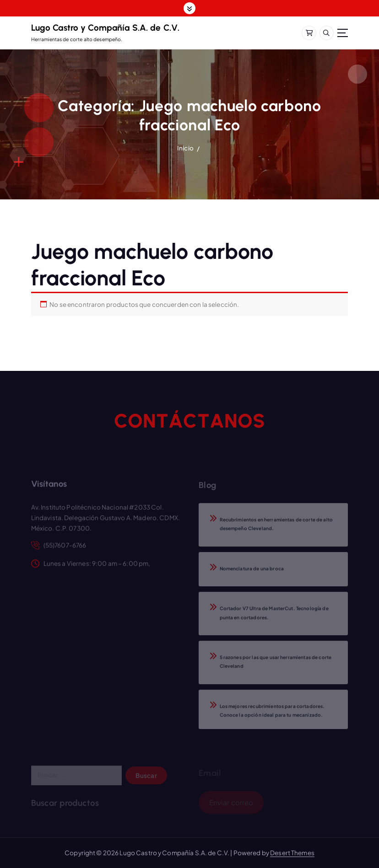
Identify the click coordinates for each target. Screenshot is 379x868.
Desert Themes (292, 853)
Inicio (185, 148)
